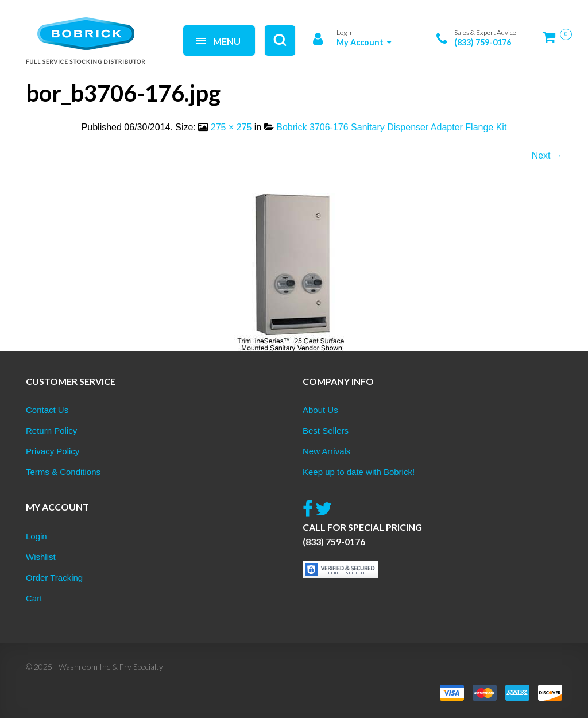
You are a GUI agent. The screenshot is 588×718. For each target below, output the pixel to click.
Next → (547, 155)
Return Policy (51, 431)
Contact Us (47, 410)
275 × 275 (231, 127)
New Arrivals (326, 451)
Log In (345, 32)
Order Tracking (54, 578)
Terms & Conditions (63, 472)
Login (36, 536)
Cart (34, 598)
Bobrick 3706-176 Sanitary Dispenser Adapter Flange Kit (391, 127)
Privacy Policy (53, 451)
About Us (320, 410)
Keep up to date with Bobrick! (359, 472)
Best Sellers (326, 431)
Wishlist (41, 557)
